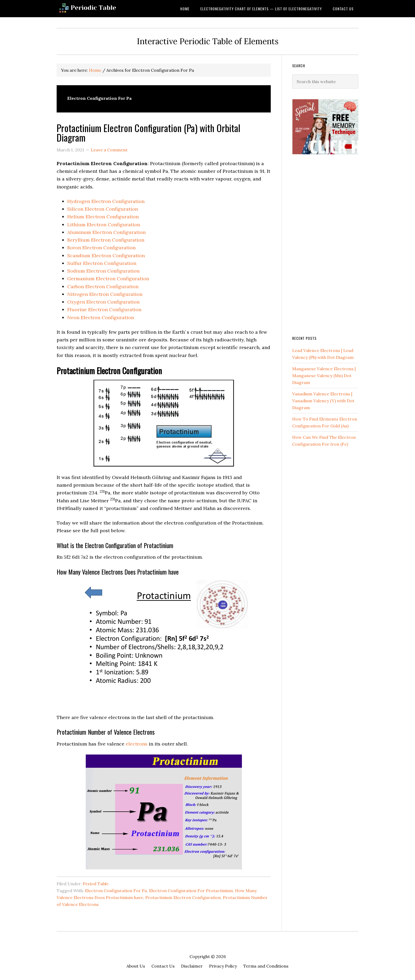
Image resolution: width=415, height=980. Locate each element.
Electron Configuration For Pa (116, 891)
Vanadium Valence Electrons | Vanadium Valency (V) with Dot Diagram (323, 401)
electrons (137, 744)
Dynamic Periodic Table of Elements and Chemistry (99, 9)
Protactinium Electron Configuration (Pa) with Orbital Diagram (148, 132)
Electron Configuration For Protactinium (191, 891)
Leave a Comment (109, 150)
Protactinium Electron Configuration (183, 897)
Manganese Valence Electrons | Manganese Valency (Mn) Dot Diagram (324, 376)
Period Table (96, 884)
